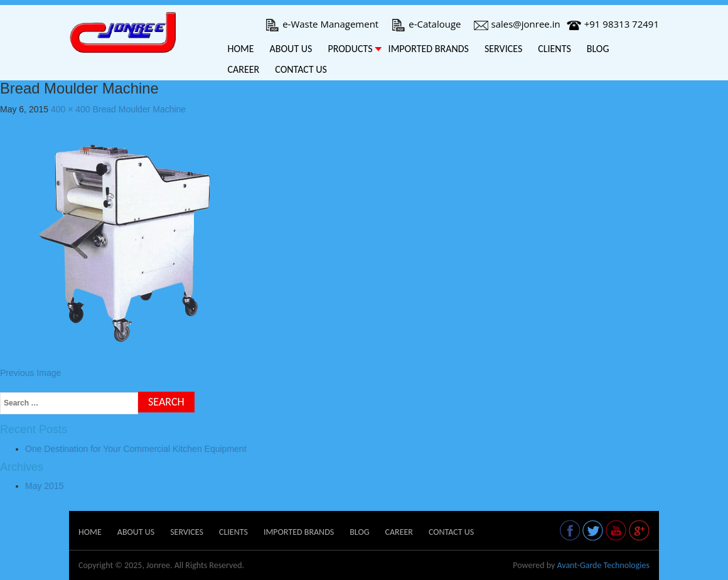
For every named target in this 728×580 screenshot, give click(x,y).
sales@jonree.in (517, 24)
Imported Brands (429, 49)
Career (244, 69)
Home (241, 49)
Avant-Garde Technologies (603, 565)
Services (503, 49)
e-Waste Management (322, 24)
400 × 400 (71, 109)
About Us (291, 49)
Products (350, 49)
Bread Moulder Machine (140, 109)
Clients (554, 49)
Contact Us (301, 69)
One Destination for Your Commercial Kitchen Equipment (136, 449)
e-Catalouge (426, 24)
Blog (598, 49)
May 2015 (44, 486)
